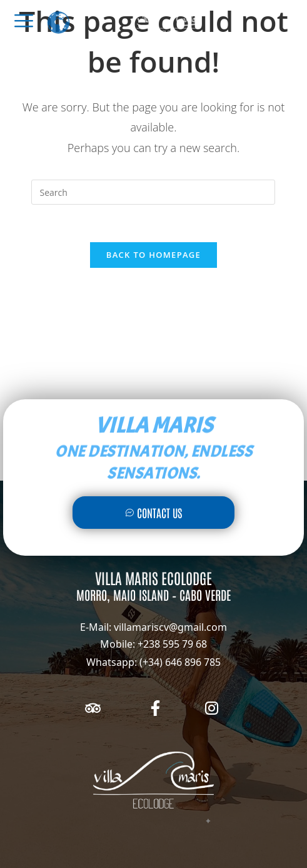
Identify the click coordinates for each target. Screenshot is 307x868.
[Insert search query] (153, 192)
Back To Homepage (153, 255)
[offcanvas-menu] (24, 21)
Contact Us (153, 513)
